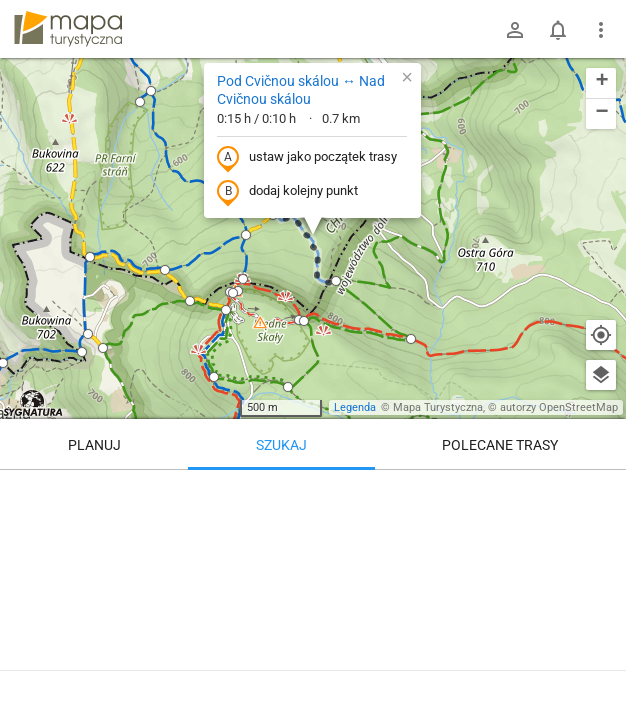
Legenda (355, 407)
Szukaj (281, 445)
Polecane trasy (500, 445)
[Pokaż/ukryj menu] (601, 30)
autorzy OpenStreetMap (559, 407)
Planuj (94, 445)
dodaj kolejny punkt (287, 192)
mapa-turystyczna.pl (68, 29)
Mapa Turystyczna (438, 407)
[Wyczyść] (601, 492)
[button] (140, 102)
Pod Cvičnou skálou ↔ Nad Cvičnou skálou (301, 90)
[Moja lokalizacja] (601, 335)
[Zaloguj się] (515, 30)
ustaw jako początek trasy (307, 158)
